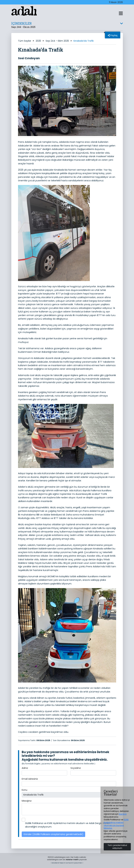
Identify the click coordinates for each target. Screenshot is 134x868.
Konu (24, 790)
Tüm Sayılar (25, 41)
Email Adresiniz (30, 779)
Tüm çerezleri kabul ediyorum (117, 847)
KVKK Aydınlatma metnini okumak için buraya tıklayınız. (116, 824)
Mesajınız (27, 801)
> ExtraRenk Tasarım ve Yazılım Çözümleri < (67, 863)
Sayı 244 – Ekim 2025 (57, 41)
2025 (38, 41)
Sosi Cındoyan (29, 58)
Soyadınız (76, 768)
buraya (123, 814)
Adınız (25, 768)
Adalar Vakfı (72, 860)
